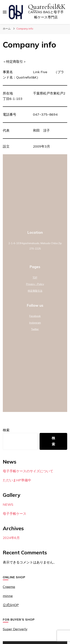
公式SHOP (11, 605)
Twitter (35, 329)
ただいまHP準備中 (17, 480)
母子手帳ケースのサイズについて (28, 471)
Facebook (35, 316)
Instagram (35, 323)
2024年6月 (11, 538)
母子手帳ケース (15, 514)
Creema (9, 587)
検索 (6, 430)
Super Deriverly (15, 629)
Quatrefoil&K (47, 7)
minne (8, 596)
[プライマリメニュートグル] (5, 12)
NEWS (8, 504)
